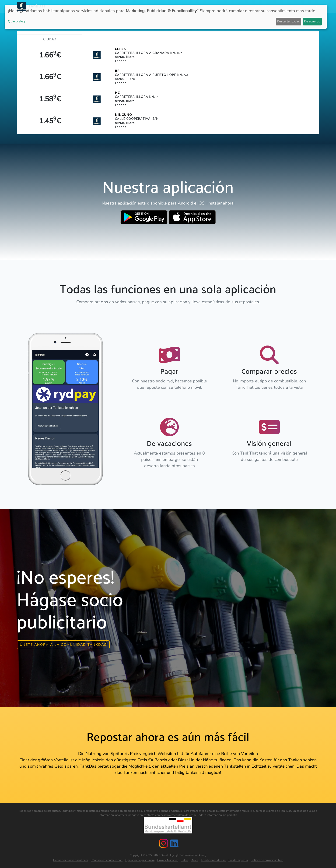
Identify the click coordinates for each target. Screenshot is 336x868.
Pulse (184, 860)
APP (191, 6)
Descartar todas (288, 21)
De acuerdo (312, 21)
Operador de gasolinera (140, 860)
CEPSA (121, 49)
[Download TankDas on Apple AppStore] (192, 217)
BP (117, 71)
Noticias (176, 6)
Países (203, 6)
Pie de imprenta (238, 860)
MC (117, 93)
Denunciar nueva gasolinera (71, 860)
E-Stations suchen (281, 6)
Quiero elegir (17, 21)
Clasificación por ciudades (236, 6)
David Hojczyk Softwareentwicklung (184, 855)
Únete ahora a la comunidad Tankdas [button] (63, 644)
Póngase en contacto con (107, 860)
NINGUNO (124, 115)
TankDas (36, 6)
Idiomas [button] (308, 6)
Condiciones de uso (213, 860)
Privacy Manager (168, 860)
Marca (194, 860)
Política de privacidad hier (267, 860)
